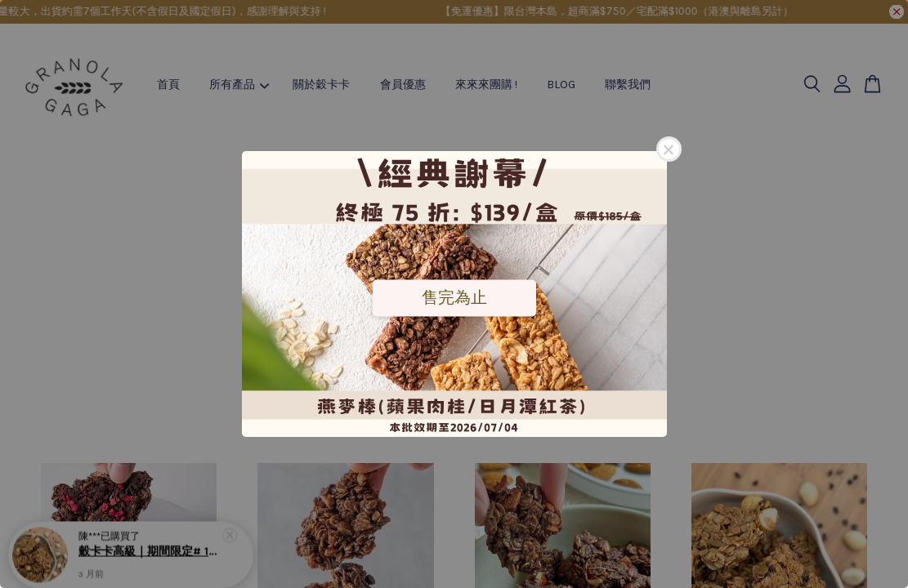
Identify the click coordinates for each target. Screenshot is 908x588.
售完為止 (454, 297)
